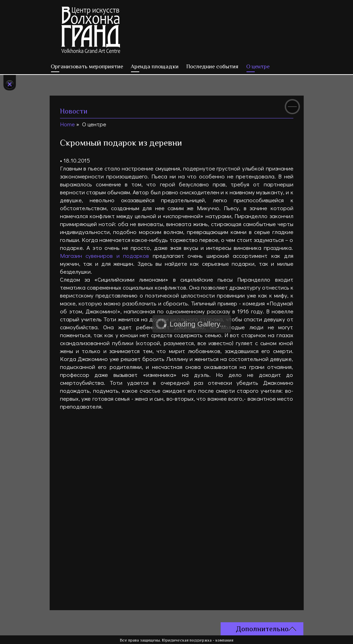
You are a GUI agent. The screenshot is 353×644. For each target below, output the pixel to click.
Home (67, 124)
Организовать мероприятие (87, 66)
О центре (258, 66)
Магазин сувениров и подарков (105, 256)
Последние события (212, 66)
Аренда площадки (155, 66)
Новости (74, 111)
